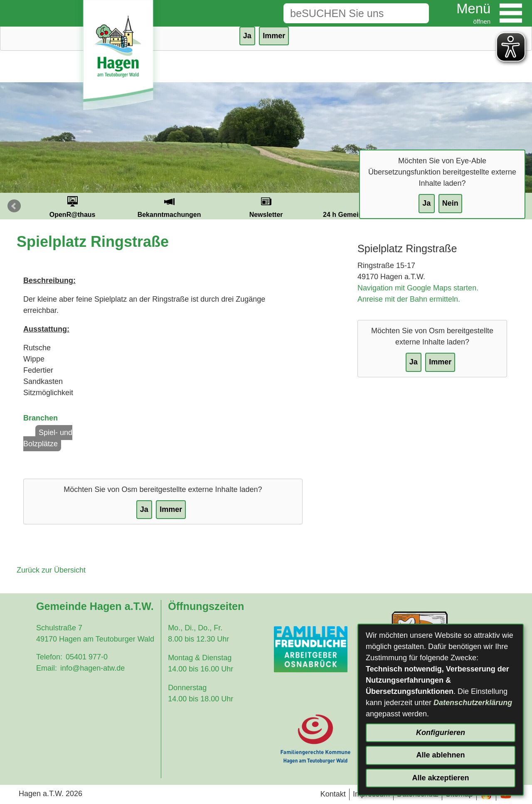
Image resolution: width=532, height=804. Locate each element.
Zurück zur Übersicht (51, 570)
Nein (450, 203)
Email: (47, 668)
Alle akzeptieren (440, 778)
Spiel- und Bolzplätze (48, 438)
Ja (426, 203)
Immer (274, 36)
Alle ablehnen (440, 755)
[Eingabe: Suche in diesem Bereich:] (343, 13)
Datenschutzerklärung (473, 703)
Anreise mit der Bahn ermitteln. (409, 299)
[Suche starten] (416, 13)
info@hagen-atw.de (92, 668)
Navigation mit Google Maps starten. (418, 288)
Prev (14, 206)
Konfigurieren (441, 733)
